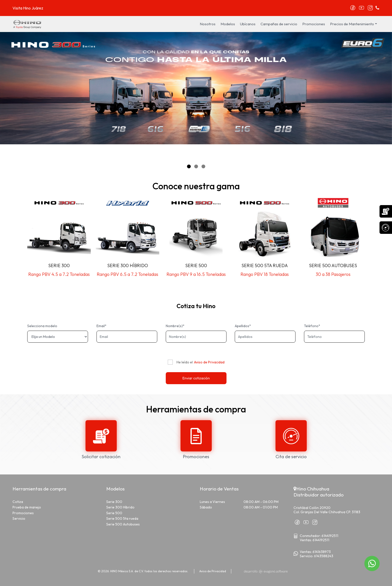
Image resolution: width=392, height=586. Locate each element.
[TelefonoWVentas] (321, 552)
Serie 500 (114, 513)
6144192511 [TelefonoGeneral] (330, 536)
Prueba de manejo (27, 507)
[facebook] (353, 8)
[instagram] (370, 8)
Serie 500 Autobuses (123, 524)
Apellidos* (243, 326)
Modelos (228, 24)
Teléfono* (312, 326)
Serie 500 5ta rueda (122, 518)
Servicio (19, 518)
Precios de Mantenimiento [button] (352, 24)
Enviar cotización (196, 378)
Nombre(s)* (175, 326)
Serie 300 (114, 502)
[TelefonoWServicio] (323, 556)
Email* (101, 326)
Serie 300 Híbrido (120, 507)
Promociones (314, 24)
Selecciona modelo (42, 326)
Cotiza (18, 502)
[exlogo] (266, 571)
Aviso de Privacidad (209, 362)
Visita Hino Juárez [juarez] (28, 8)
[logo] (27, 24)
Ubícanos (248, 24)
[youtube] (361, 8)
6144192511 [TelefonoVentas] (321, 540)
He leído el (185, 362)
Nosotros (208, 24)
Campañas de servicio (279, 24)
